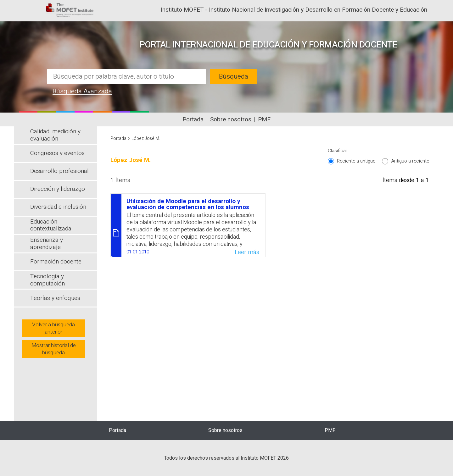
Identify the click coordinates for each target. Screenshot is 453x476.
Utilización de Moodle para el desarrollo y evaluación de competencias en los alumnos (188, 204)
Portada (193, 119)
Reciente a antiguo (356, 161)
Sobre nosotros (231, 119)
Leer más (247, 252)
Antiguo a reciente (410, 161)
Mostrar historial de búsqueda (54, 349)
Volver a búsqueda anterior (53, 328)
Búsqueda (234, 77)
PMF (264, 119)
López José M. (146, 138)
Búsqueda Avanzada (82, 91)
